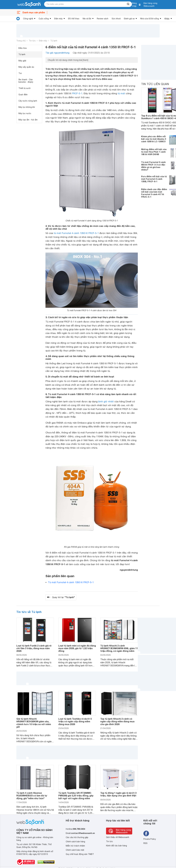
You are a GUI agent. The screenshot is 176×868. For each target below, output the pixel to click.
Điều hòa (23, 48)
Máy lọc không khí (27, 107)
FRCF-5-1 (77, 93)
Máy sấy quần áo (26, 67)
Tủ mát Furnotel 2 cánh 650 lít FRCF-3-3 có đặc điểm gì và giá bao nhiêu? (153, 166)
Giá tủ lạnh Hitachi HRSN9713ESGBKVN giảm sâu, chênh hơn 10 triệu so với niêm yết (34, 723)
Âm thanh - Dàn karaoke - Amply (26, 81)
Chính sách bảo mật (75, 850)
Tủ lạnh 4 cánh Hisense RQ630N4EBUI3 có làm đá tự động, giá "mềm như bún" (32, 795)
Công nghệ (28, 19)
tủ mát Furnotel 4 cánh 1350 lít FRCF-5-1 (76, 233)
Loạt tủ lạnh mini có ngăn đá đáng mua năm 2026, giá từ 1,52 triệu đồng (77, 648)
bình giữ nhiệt (106, 401)
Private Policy (150, 839)
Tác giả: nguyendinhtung (57, 53)
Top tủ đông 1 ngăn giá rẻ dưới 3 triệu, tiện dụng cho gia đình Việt (118, 794)
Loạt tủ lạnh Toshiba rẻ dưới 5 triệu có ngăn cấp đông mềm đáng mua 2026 (75, 721)
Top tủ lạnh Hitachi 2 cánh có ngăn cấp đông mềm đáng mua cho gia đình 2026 (117, 721)
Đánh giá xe (129, 19)
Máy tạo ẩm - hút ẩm (28, 120)
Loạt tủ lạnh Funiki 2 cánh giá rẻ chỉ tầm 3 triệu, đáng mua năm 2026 (34, 648)
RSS (145, 843)
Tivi (20, 73)
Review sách (103, 19)
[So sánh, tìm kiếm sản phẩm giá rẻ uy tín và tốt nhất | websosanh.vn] (29, 5)
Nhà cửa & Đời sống (149, 19)
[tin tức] (18, 19)
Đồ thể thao (74, 19)
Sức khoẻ (116, 19)
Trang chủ (21, 41)
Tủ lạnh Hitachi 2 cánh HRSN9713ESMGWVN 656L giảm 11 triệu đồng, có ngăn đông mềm (119, 648)
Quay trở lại (63, 597)
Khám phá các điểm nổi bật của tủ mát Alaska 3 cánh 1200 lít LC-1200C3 (154, 139)
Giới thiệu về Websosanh (118, 837)
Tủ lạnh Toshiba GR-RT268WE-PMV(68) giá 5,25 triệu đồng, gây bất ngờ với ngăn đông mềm (76, 795)
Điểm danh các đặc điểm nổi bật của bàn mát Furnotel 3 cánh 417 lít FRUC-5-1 (154, 193)
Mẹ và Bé (87, 19)
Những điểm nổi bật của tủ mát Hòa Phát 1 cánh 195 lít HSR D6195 (154, 152)
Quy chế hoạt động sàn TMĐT (80, 854)
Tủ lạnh (54, 41)
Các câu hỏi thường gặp (77, 837)
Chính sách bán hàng (75, 842)
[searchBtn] (128, 4)
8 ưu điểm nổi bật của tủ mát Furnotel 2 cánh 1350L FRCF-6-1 (154, 179)
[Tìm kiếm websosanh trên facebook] (146, 833)
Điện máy (58, 19)
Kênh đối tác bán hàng (116, 846)
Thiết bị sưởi (24, 88)
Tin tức (32, 41)
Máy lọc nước (25, 113)
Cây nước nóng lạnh (28, 101)
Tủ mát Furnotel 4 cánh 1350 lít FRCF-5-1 (71, 582)
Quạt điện (23, 95)
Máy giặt (22, 61)
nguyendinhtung (129, 570)
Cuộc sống (44, 19)
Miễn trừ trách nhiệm (75, 846)
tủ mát (121, 93)
